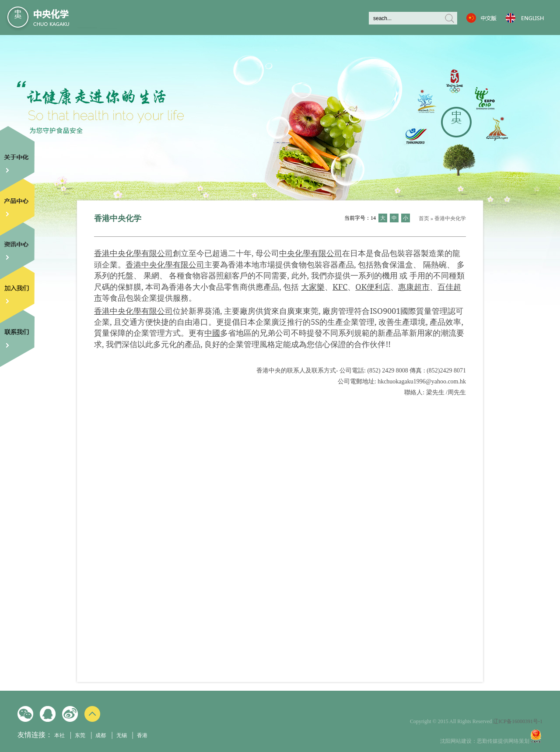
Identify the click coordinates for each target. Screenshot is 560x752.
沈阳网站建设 (456, 741)
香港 (142, 735)
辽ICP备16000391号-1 (518, 721)
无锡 (122, 735)
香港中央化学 (450, 218)
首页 (424, 218)
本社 (59, 735)
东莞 (80, 735)
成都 (101, 735)
